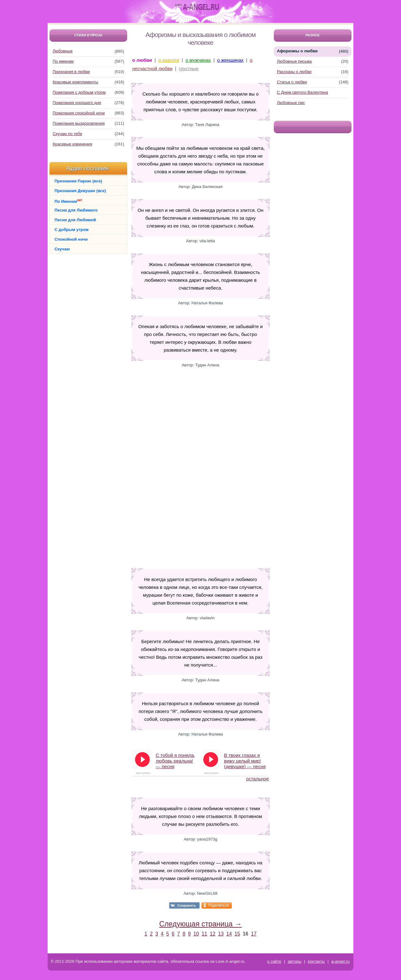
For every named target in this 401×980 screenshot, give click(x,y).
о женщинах (230, 60)
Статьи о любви (292, 82)
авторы (294, 961)
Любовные (63, 51)
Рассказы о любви (294, 72)
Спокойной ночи (71, 239)
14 (229, 934)
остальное (258, 779)
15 (237, 934)
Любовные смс (291, 103)
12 (213, 934)
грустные (189, 68)
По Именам (68, 201)
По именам (63, 61)
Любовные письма (294, 61)
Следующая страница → (200, 924)
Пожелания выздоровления (79, 123)
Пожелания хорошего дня (77, 103)
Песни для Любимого (76, 210)
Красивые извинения (72, 144)
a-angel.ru (340, 961)
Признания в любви (71, 72)
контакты (316, 961)
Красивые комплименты (75, 82)
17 (254, 934)
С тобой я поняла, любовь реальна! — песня (175, 761)
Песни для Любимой (75, 220)
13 (221, 934)
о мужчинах (198, 60)
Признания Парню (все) (78, 181)
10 (196, 934)
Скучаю (62, 249)
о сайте (274, 961)
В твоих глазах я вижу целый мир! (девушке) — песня (245, 761)
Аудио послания (88, 168)
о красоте (169, 60)
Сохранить (187, 905)
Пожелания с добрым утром (79, 92)
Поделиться (218, 905)
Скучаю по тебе (67, 134)
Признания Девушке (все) (80, 191)
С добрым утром (72, 230)
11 (205, 934)
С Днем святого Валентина (302, 92)
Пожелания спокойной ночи (79, 113)
